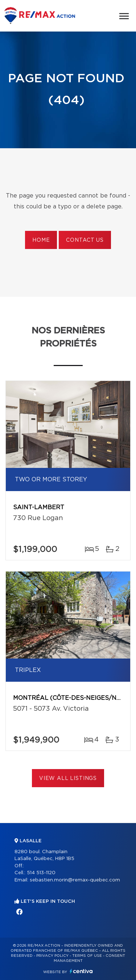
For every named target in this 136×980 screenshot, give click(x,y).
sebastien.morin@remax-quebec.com (75, 880)
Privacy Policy (52, 956)
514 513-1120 (41, 873)
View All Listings (68, 778)
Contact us (85, 240)
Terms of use (87, 956)
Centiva (81, 971)
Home (41, 240)
